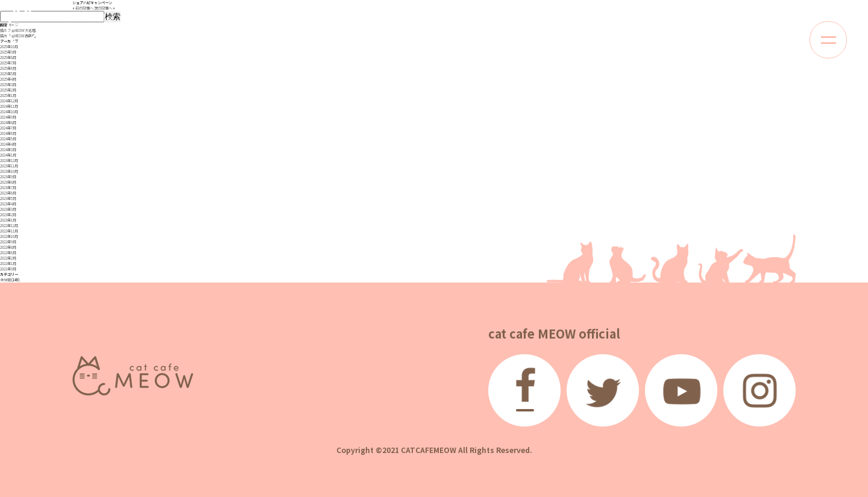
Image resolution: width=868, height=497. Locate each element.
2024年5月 (8, 139)
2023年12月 (9, 161)
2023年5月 (8, 198)
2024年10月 (9, 112)
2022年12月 (9, 226)
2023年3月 (8, 209)
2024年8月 (8, 123)
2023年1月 (8, 220)
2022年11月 (9, 231)
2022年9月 (8, 242)
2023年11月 (9, 166)
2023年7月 (8, 188)
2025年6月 (8, 68)
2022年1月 (8, 264)
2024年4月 (8, 144)
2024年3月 (8, 150)
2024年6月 (8, 133)
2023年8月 (8, 182)
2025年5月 (8, 74)
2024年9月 (8, 117)
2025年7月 (8, 63)
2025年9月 (8, 52)
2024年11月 (9, 106)
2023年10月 (9, 171)
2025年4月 (8, 79)
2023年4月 (8, 204)
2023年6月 (8, 193)
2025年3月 (8, 85)
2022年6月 (8, 253)
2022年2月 (8, 258)
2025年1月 (8, 95)
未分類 (5, 280)
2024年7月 (8, 128)
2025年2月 (8, 90)
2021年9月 (8, 269)
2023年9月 (8, 177)
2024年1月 (8, 155)
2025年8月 (8, 58)
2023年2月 (8, 215)
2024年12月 (9, 101)
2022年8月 (8, 247)
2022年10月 (9, 236)
